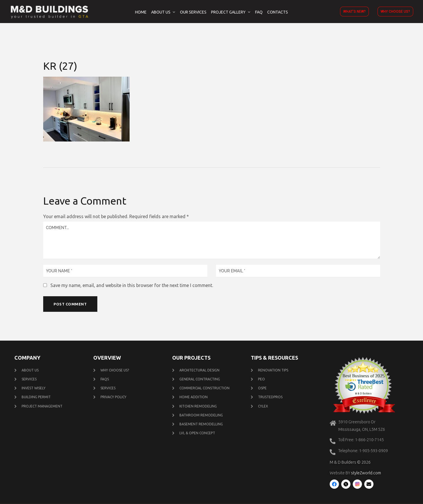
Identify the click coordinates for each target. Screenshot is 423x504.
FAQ (259, 12)
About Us (161, 12)
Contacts (278, 12)
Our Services (193, 12)
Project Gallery (228, 12)
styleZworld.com (366, 474)
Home (141, 12)
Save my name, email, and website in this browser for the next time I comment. (132, 285)
